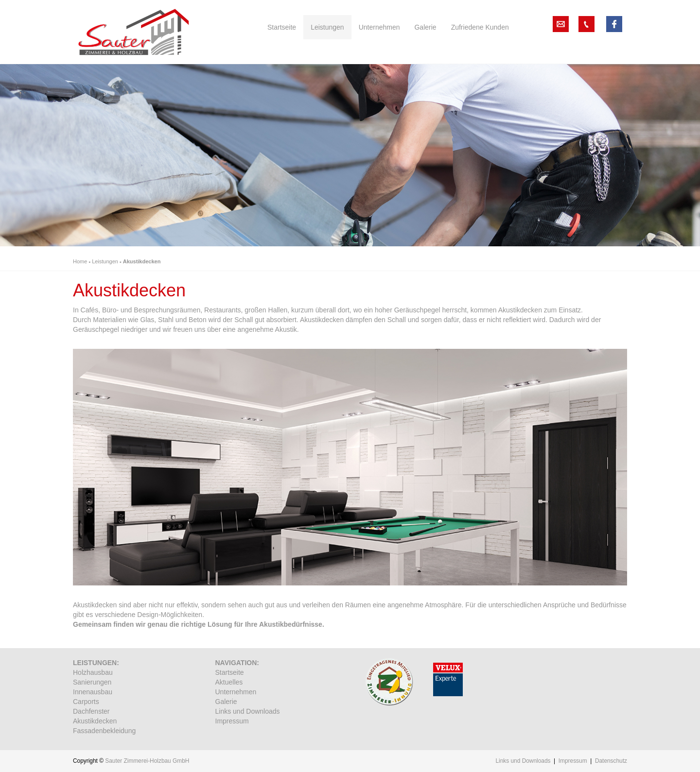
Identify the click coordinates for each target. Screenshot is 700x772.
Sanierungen (92, 682)
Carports (86, 702)
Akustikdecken (142, 261)
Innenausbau (93, 692)
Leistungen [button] (327, 27)
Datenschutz (611, 761)
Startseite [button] (282, 27)
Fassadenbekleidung (104, 731)
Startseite (230, 672)
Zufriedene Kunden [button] (480, 27)
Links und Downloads (248, 711)
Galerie (226, 702)
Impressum (232, 721)
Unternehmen (236, 692)
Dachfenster (91, 711)
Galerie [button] (425, 27)
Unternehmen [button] (379, 27)
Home (80, 261)
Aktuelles (229, 682)
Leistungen (105, 261)
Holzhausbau (93, 672)
